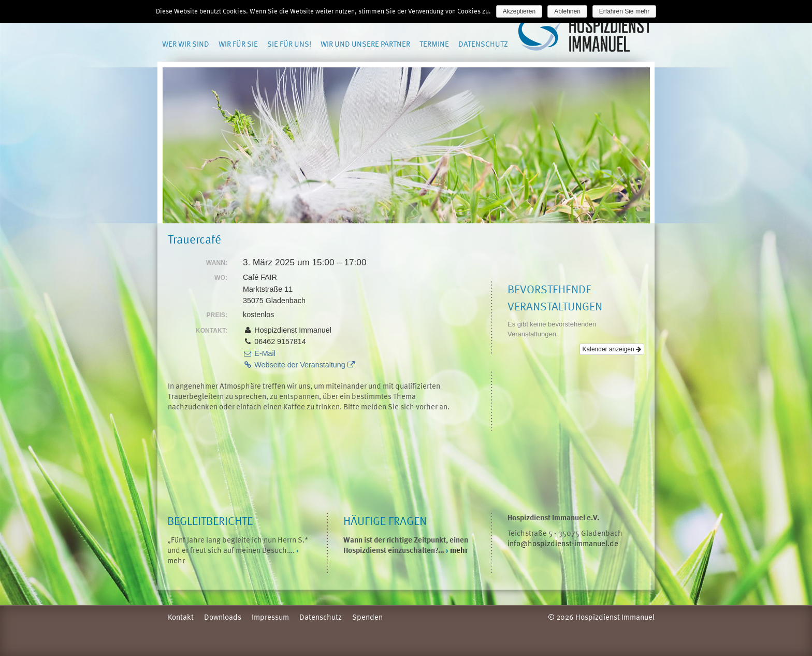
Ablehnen (567, 11)
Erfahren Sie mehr (624, 11)
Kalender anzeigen (612, 349)
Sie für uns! (289, 44)
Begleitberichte (210, 520)
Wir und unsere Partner (365, 44)
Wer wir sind (186, 44)
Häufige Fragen (385, 520)
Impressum (270, 617)
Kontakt (181, 617)
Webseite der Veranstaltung (299, 365)
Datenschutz (483, 44)
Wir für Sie (238, 44)
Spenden (367, 617)
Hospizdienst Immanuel (586, 34)
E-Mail (259, 353)
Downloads (223, 617)
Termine (434, 44)
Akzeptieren (519, 11)
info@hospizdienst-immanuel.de (563, 543)
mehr (457, 550)
